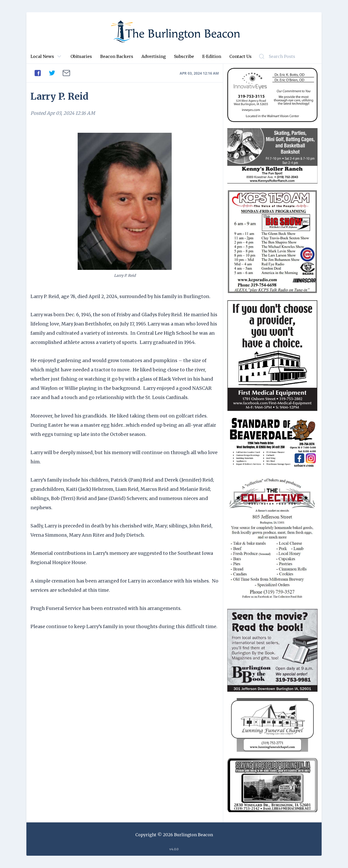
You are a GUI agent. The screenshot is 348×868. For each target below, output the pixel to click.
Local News (42, 56)
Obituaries (81, 56)
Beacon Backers (117, 56)
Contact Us (240, 56)
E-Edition (212, 56)
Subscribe (184, 56)
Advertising (154, 56)
